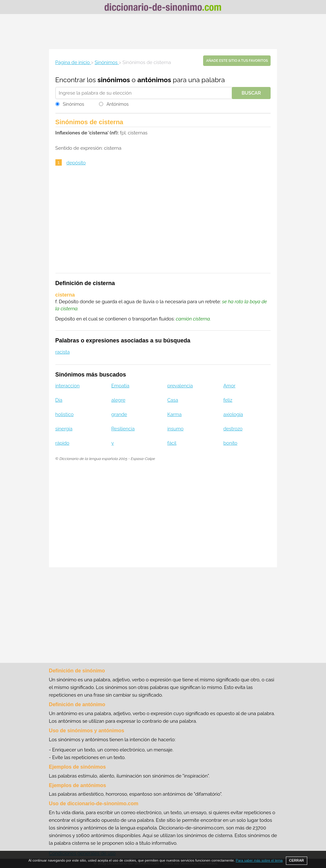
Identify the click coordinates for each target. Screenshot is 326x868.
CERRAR (297, 860)
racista (63, 352)
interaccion (67, 386)
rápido (62, 443)
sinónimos (114, 80)
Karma (175, 414)
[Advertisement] (163, 32)
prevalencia (180, 386)
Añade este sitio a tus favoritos (237, 61)
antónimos (154, 80)
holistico (65, 414)
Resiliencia (123, 429)
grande (119, 414)
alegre (118, 400)
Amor (229, 386)
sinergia (64, 429)
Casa (173, 400)
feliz (228, 400)
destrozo (233, 429)
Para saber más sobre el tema (259, 860)
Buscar (251, 93)
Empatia (120, 386)
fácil (172, 443)
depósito (76, 163)
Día (59, 400)
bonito (230, 443)
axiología (233, 414)
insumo (176, 429)
